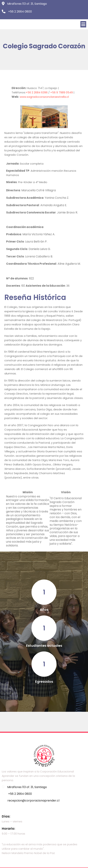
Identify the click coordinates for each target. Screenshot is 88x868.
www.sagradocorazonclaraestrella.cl (44, 97)
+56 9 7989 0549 (62, 93)
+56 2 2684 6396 (37, 93)
